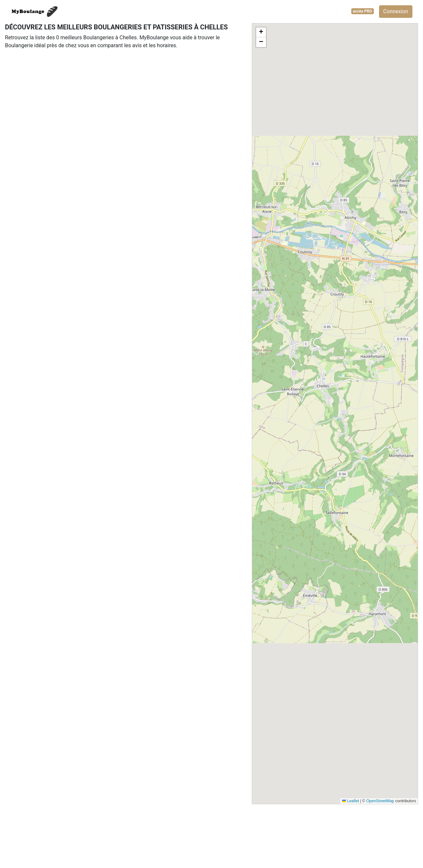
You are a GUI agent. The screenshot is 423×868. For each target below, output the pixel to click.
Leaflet (350, 801)
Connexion (396, 11)
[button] (261, 32)
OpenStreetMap (380, 801)
